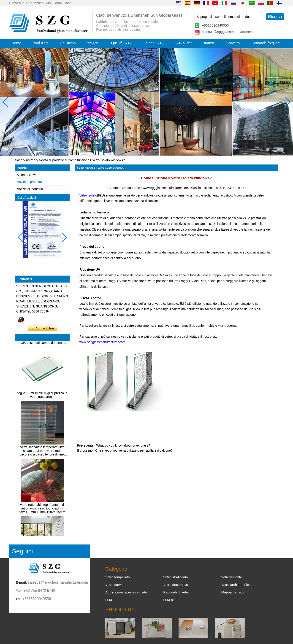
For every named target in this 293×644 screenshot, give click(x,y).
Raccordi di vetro (176, 592)
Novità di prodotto (52, 160)
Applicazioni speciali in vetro (127, 592)
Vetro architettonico (236, 585)
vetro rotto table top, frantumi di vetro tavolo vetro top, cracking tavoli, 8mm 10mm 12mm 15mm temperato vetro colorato (42, 510)
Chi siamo (68, 43)
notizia (209, 43)
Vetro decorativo (176, 585)
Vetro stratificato (176, 577)
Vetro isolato (88, 195)
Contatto (233, 43)
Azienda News (27, 175)
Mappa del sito (232, 592)
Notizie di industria (30, 189)
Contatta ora (42, 329)
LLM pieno (171, 600)
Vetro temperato (118, 577)
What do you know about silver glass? (123, 445)
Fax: (19, 591)
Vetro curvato (115, 585)
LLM (109, 600)
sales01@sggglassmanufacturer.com (230, 32)
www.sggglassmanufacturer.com (102, 342)
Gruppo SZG (153, 43)
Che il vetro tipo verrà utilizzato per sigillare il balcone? (134, 450)
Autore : (115, 188)
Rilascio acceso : (202, 188)
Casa (19, 160)
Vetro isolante (232, 577)
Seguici (22, 551)
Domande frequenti (266, 43)
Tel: (19, 599)
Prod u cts (40, 43)
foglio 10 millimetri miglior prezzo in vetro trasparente (42, 396)
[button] (137, 152)
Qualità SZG (121, 43)
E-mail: (21, 582)
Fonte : (137, 188)
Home (16, 43)
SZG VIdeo (183, 43)
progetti (94, 43)
